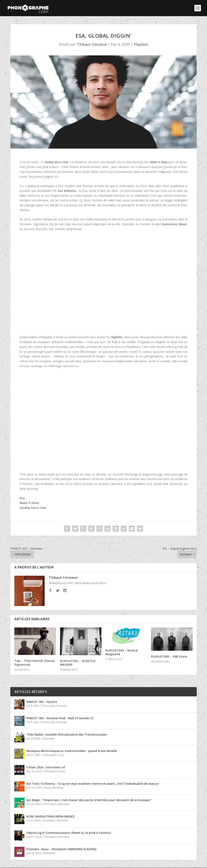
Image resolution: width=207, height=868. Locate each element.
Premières (49, 853)
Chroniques (50, 755)
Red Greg (106, 172)
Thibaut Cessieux (92, 44)
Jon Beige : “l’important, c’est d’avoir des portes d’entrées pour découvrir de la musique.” (89, 800)
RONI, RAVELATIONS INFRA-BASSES (51, 816)
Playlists (141, 44)
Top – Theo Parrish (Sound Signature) (34, 663)
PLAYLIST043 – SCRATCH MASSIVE (78, 663)
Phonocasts (49, 706)
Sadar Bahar (91, 172)
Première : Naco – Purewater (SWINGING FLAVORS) (61, 849)
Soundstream (124, 172)
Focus (61, 755)
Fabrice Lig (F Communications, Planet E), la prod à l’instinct (69, 833)
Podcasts (62, 706)
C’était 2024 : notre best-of (46, 767)
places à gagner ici (45, 177)
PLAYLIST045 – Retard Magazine (122, 652)
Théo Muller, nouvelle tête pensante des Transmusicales (67, 734)
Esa (22, 498)
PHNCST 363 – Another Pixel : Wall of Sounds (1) (60, 718)
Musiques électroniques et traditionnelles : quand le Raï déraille (72, 751)
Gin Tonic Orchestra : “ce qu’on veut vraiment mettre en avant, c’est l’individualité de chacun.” (93, 784)
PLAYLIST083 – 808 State (169, 656)
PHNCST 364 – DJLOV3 (42, 702)
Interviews (49, 739)
